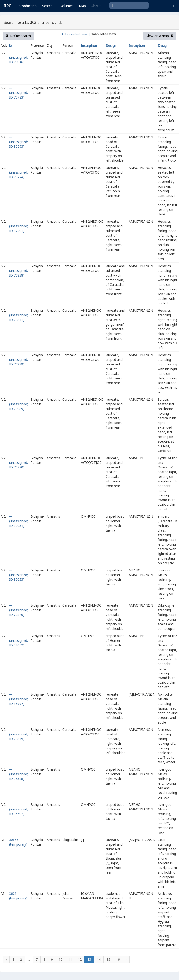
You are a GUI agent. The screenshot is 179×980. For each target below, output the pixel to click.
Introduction (27, 6)
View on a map (160, 36)
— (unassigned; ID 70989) (18, 404)
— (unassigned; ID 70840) (18, 610)
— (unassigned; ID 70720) (18, 463)
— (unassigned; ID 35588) (18, 774)
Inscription (89, 46)
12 (80, 959)
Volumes (67, 6)
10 (61, 959)
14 (99, 959)
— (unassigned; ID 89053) (18, 575)
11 (70, 959)
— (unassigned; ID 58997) (18, 699)
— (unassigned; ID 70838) (18, 271)
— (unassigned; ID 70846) (18, 57)
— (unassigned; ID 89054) (18, 521)
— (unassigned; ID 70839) (18, 360)
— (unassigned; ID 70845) (18, 734)
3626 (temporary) (18, 896)
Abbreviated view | (76, 34)
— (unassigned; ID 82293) (18, 142)
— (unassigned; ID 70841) (18, 315)
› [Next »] (126, 959)
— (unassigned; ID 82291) (18, 226)
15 (108, 959)
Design (111, 46)
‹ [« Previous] (6, 959)
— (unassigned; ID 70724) (18, 172)
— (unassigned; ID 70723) (18, 93)
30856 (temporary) (18, 842)
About (97, 6)
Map (82, 6)
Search (48, 6)
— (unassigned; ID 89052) (18, 640)
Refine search (18, 36)
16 (118, 959)
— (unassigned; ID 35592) (18, 809)
